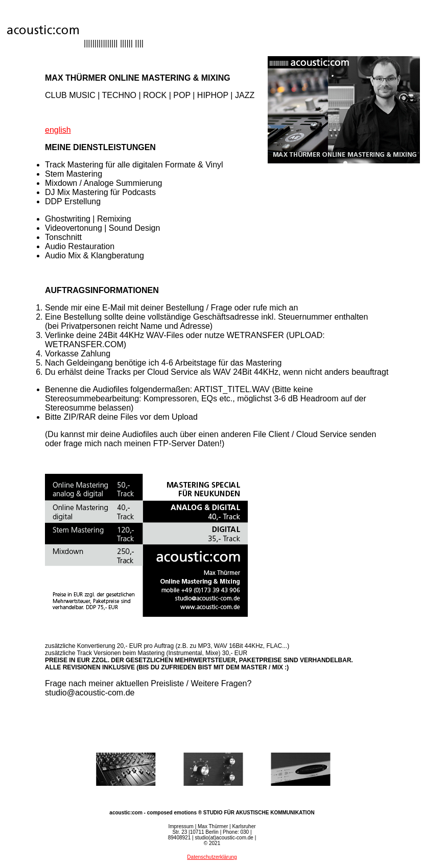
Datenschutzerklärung (212, 857)
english (58, 130)
